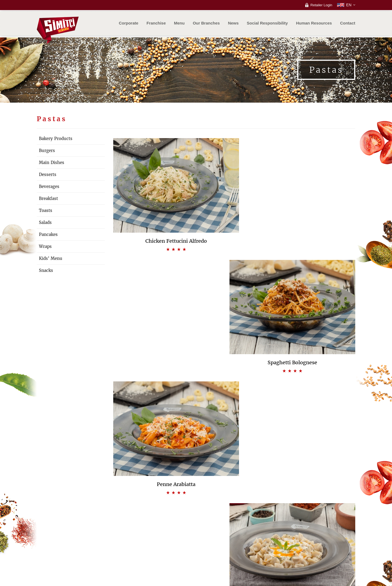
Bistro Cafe (212, 525)
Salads (45, 222)
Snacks (46, 270)
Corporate (128, 23)
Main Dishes (52, 163)
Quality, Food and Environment (153, 536)
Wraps (45, 246)
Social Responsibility (267, 23)
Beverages (49, 186)
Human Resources (314, 23)
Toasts (46, 210)
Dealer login (329, 519)
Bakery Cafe (213, 519)
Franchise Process (218, 536)
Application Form (216, 541)
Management (139, 541)
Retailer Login (321, 5)
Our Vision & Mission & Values (153, 519)
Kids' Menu (51, 258)
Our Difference (140, 530)
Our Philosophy (141, 525)
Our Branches (206, 23)
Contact (348, 23)
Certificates (138, 547)
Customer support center (265, 525)
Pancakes (48, 234)
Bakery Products (56, 139)
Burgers (47, 151)
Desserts (48, 174)
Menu (179, 23)
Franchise (156, 23)
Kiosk (207, 530)
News (233, 23)
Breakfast (48, 198)
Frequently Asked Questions (217, 549)
